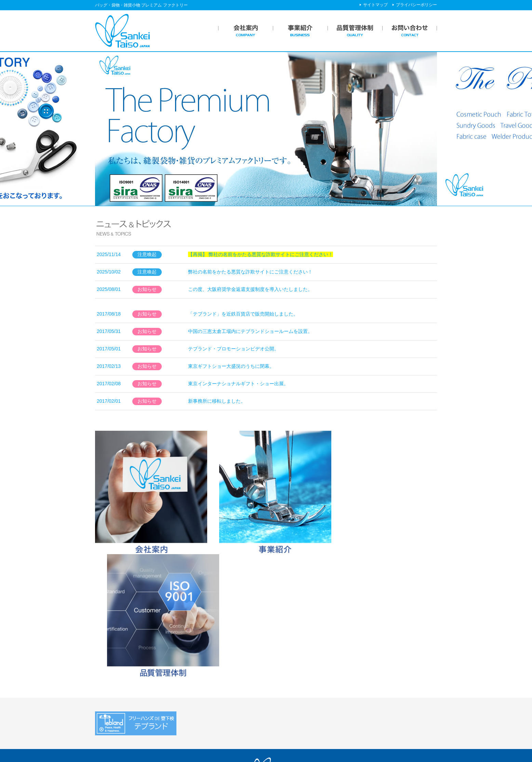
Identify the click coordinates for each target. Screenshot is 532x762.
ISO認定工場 (294, 680)
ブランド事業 (205, 697)
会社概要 (110, 689)
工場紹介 (290, 697)
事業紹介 (196, 669)
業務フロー (202, 689)
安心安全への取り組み (304, 689)
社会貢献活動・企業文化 (127, 697)
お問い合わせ (381, 693)
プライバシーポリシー (416, 5)
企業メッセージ (117, 680)
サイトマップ (375, 5)
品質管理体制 (291, 669)
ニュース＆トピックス (390, 669)
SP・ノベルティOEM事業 (218, 680)
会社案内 (106, 669)
